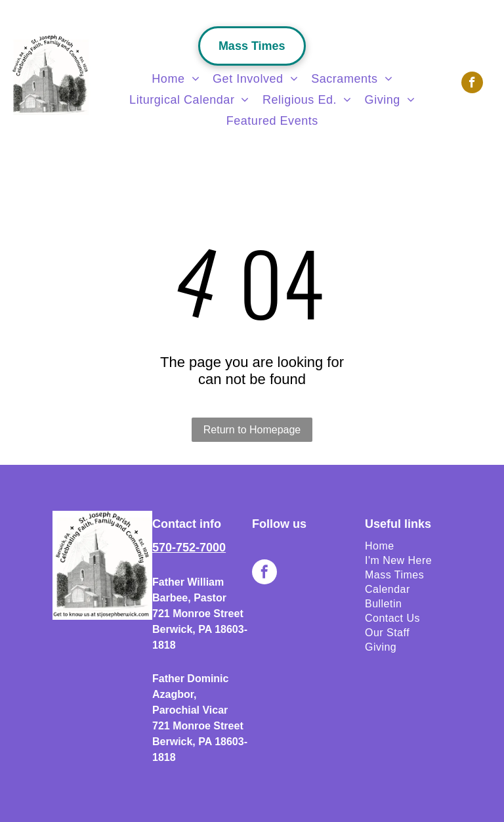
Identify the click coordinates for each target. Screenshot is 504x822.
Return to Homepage (252, 430)
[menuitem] (176, 79)
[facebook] (472, 84)
